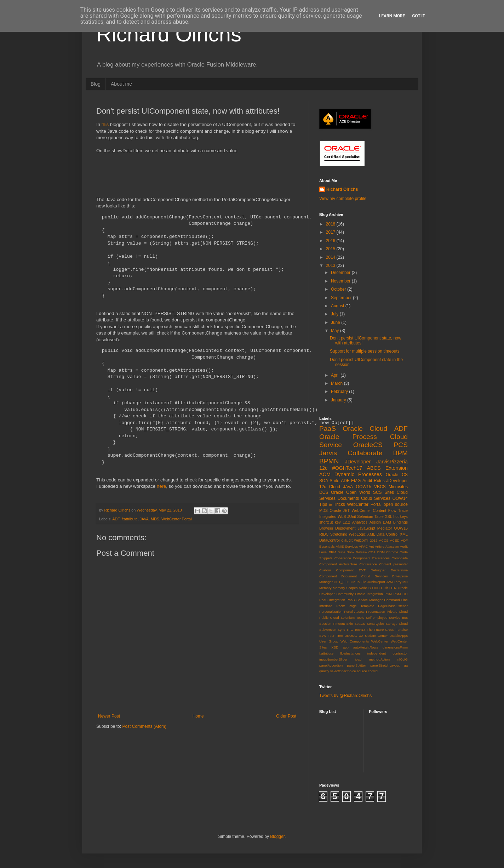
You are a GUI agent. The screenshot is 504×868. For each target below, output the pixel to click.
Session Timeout (332, 624)
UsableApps (399, 636)
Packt (340, 606)
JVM (390, 582)
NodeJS (365, 588)
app (346, 647)
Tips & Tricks (332, 504)
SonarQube (375, 624)
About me (121, 84)
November (341, 281)
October (339, 289)
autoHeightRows (366, 647)
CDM (381, 552)
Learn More (392, 16)
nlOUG (403, 659)
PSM (388, 594)
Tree (340, 636)
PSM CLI (401, 594)
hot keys (400, 516)
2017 (331, 232)
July (335, 314)
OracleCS (368, 445)
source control (367, 671)
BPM (400, 453)
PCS (401, 445)
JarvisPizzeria (392, 462)
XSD (335, 647)
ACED (395, 540)
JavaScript (366, 528)
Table (379, 516)
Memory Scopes (345, 588)
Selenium (365, 516)
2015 (331, 249)
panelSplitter (357, 665)
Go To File (359, 582)
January (339, 400)
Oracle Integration (369, 594)
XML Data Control (383, 534)
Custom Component (336, 570)
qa (406, 665)
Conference (368, 564)
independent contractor (388, 653)
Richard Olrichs (169, 34)
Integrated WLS (333, 516)
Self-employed (376, 618)
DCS (324, 492)
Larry (398, 582)
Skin (350, 624)
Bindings (400, 522)
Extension (397, 468)
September (342, 298)
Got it (419, 16)
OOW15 (364, 487)
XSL (388, 516)
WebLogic (357, 534)
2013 (331, 265)
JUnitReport (376, 582)
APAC (363, 546)
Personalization (331, 612)
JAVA (144, 519)
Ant (371, 546)
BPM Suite (337, 552)
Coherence (343, 558)
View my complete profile (343, 199)
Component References (371, 558)
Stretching (339, 534)
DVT (362, 570)
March (337, 383)
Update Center (376, 636)
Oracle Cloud (365, 429)
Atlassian (392, 546)
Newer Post (109, 716)
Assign (375, 522)
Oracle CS (397, 475)
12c (323, 468)
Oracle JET (340, 510)
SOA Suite (329, 481)
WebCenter (380, 641)
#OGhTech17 (347, 468)
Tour (331, 636)
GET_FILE (342, 582)
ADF (116, 519)
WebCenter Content (369, 510)
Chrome (392, 552)
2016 (331, 241)
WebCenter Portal (177, 519)
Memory (325, 588)
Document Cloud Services (364, 576)
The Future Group (380, 630)
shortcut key (330, 522)
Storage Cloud (397, 624)
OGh (384, 588)
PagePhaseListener (393, 606)
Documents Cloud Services (364, 498)
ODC (376, 588)
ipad (358, 659)
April (336, 375)
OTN (393, 588)
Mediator (385, 528)
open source (396, 504)
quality (324, 671)
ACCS (384, 540)
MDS (155, 519)
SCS (377, 492)
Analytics (360, 522)
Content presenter (393, 564)
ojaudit (347, 540)
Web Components (355, 641)
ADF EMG (351, 481)
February (340, 392)
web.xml (361, 540)
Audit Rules (374, 481)
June (336, 322)
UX (361, 636)
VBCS (380, 487)
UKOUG (351, 636)
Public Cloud (329, 618)
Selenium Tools (352, 618)
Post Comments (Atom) (144, 726)
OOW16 (401, 528)
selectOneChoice (343, 671)
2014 (331, 257)
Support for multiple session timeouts (365, 351)
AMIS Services (347, 546)
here (161, 486)
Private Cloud (397, 612)
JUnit (352, 516)
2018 (331, 224)
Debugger (378, 570)
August (338, 306)
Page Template (361, 606)
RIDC (324, 534)
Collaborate (365, 453)
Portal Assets (354, 612)
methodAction (380, 659)
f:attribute (130, 519)
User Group (329, 641)
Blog (96, 84)
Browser (326, 528)
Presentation (376, 612)
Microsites (398, 487)
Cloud (335, 487)
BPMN (329, 461)
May (336, 331)
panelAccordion (331, 665)
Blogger (277, 836)
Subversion (328, 630)
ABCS (374, 468)
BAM (387, 522)
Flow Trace (398, 510)
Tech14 (360, 630)
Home (198, 716)
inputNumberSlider (333, 659)
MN (405, 582)
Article (380, 546)
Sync (341, 630)
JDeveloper (358, 462)
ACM (325, 474)
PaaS (328, 429)
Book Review (357, 552)
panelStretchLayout (385, 665)
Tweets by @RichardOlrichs (345, 696)
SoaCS (360, 624)
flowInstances (350, 653)
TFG (350, 630)
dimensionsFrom (395, 647)
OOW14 (400, 498)
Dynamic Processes (358, 474)
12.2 (346, 522)
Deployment (345, 528)
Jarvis (328, 453)
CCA (372, 552)
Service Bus (398, 618)
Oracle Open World (351, 492)
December (341, 273)
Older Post (286, 716)
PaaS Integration (332, 600)
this (105, 124)
